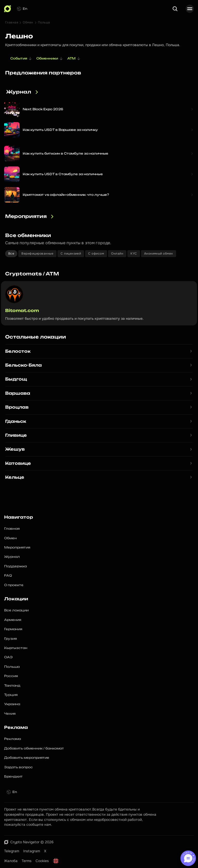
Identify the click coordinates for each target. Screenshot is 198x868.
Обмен (28, 22)
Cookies (42, 861)
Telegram (12, 851)
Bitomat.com (22, 310)
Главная (12, 22)
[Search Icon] (175, 9)
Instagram (32, 851)
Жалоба (11, 861)
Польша (44, 22)
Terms (27, 861)
